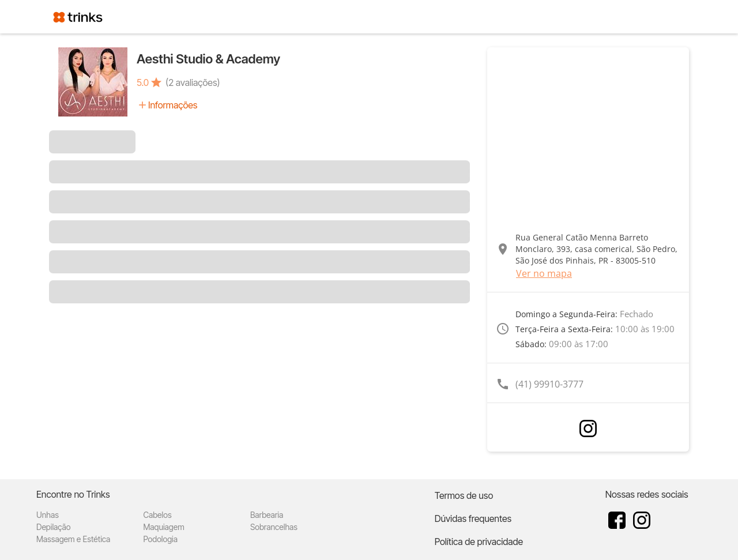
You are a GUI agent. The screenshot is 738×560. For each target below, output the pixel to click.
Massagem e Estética (73, 539)
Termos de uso (464, 495)
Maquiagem (163, 527)
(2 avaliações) (193, 82)
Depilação (53, 527)
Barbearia (267, 515)
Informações (173, 105)
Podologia (160, 539)
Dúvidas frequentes (473, 518)
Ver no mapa (544, 273)
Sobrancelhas (274, 527)
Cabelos (157, 515)
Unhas (48, 515)
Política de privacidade (479, 542)
